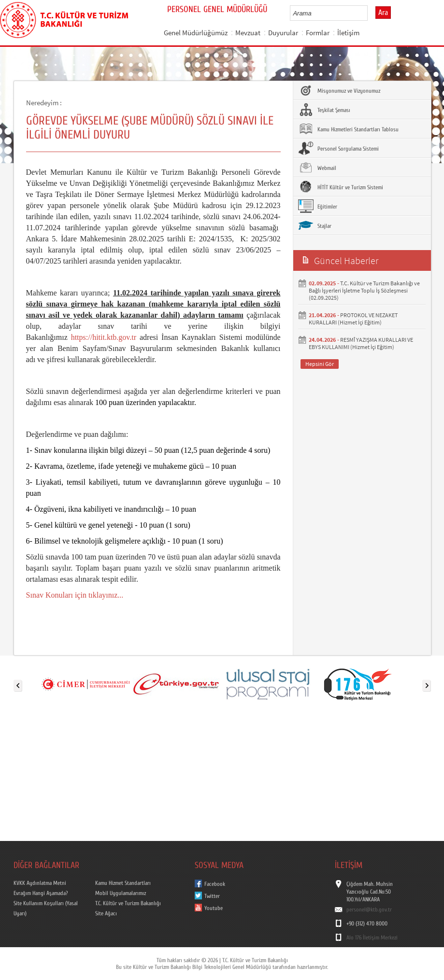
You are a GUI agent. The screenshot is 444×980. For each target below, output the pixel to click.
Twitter (212, 896)
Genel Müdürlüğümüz (196, 33)
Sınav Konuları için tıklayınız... (75, 595)
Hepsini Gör (320, 364)
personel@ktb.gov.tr (369, 910)
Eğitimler (318, 206)
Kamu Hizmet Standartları (123, 883)
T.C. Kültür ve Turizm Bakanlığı (128, 903)
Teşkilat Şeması (324, 110)
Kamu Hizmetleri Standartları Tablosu (348, 129)
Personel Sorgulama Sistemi (338, 148)
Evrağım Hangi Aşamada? (41, 893)
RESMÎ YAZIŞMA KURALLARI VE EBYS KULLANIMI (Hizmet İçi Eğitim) (361, 343)
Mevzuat (248, 33)
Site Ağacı (106, 913)
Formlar (318, 33)
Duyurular (283, 33)
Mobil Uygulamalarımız (121, 893)
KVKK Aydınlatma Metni (40, 883)
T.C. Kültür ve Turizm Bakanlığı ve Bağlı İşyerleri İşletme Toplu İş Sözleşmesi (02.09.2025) (364, 290)
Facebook (215, 884)
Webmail (317, 168)
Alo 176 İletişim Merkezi (372, 938)
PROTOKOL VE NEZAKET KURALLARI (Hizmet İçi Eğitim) (353, 319)
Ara (383, 13)
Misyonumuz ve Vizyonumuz (339, 90)
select (370, 13)
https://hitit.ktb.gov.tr (104, 337)
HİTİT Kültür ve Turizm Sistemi (341, 187)
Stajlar (315, 225)
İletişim (348, 33)
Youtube (214, 908)
